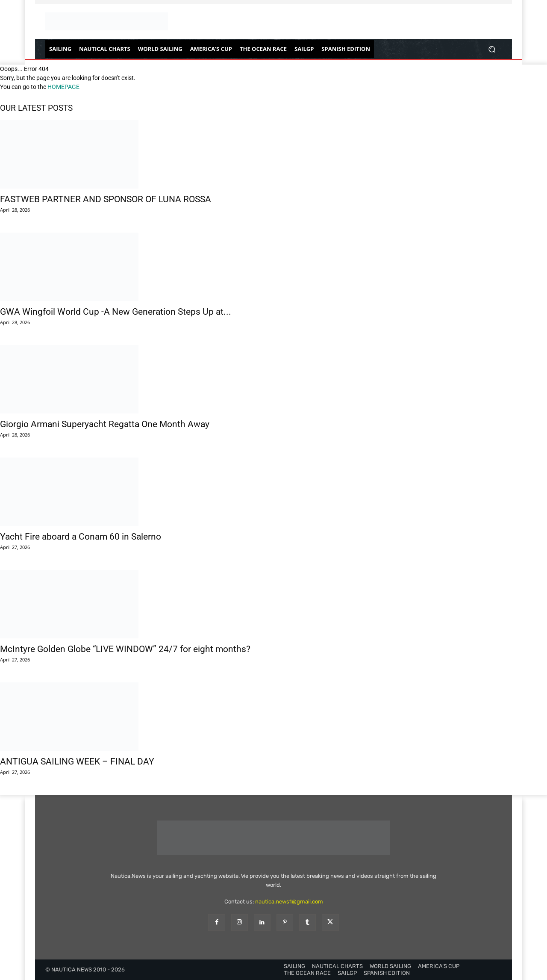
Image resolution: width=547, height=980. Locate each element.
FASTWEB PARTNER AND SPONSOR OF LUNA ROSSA (106, 199)
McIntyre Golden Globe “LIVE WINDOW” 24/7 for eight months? (125, 649)
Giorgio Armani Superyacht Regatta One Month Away (105, 424)
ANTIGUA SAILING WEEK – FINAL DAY (77, 762)
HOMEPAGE (63, 87)
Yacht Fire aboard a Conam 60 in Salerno (81, 537)
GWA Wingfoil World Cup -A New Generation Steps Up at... (116, 312)
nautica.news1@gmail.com (289, 902)
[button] (492, 49)
